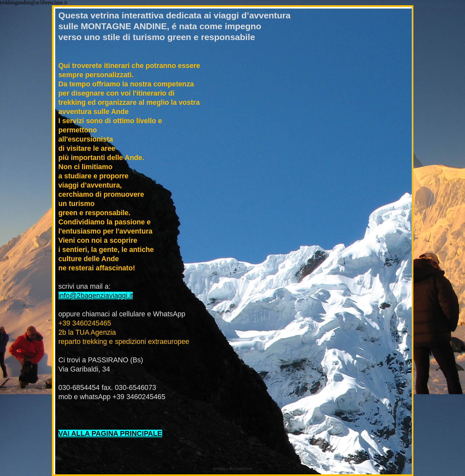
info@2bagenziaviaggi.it (96, 296)
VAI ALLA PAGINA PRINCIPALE (110, 434)
